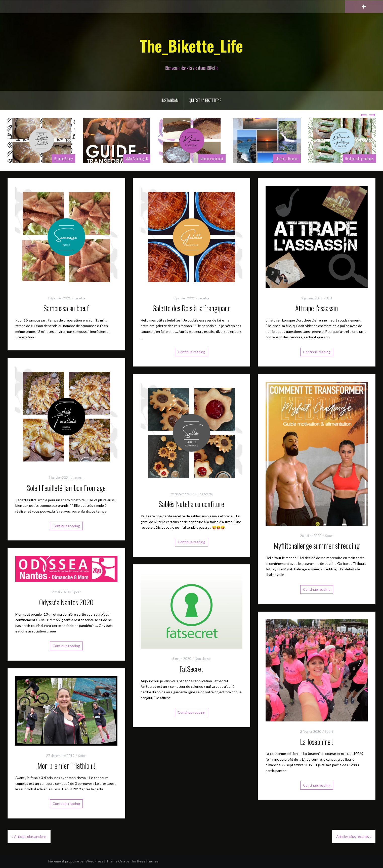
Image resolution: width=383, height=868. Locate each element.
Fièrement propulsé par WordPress (76, 861)
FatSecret (191, 669)
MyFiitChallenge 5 (137, 158)
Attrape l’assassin (317, 308)
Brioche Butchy (63, 158)
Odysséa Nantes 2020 (66, 602)
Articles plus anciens (30, 836)
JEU (329, 298)
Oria (122, 861)
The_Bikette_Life (191, 45)
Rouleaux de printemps (359, 158)
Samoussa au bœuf (66, 308)
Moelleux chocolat (212, 158)
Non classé (203, 659)
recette (80, 298)
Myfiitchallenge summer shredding (317, 546)
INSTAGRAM (170, 100)
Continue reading (191, 352)
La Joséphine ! (317, 742)
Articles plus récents (353, 836)
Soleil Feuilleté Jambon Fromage (66, 488)
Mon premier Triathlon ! (66, 766)
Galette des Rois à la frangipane (191, 308)
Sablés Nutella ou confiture (191, 504)
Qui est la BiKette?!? (205, 100)
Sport (329, 536)
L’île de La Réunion (287, 158)
